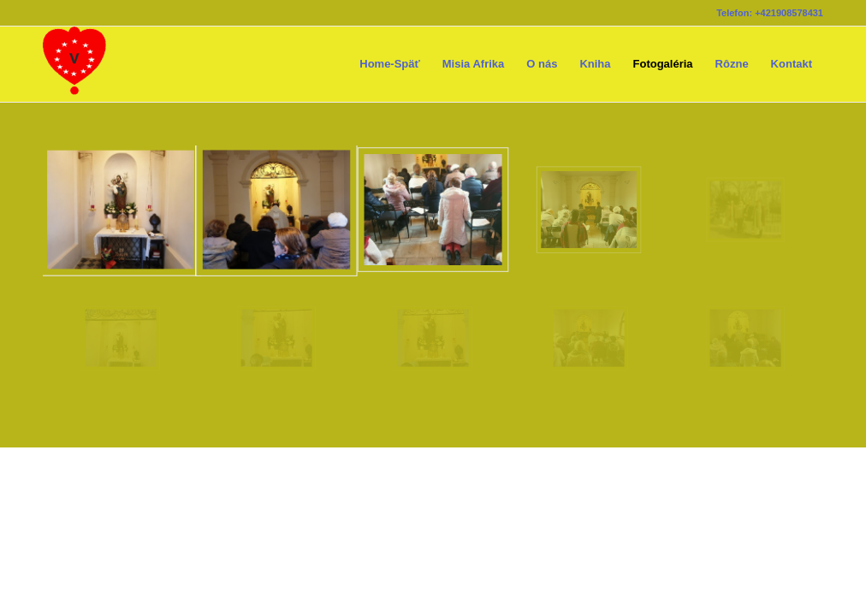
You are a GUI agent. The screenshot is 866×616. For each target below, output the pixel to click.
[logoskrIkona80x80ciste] (74, 64)
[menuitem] (390, 64)
